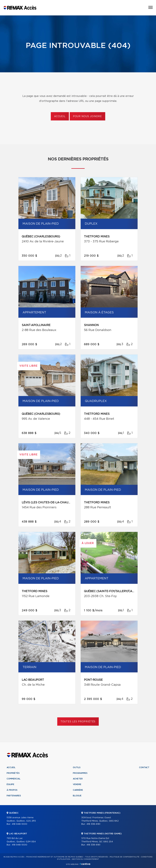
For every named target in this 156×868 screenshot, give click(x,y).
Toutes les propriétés (78, 722)
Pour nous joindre (87, 116)
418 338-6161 (93, 824)
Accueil (60, 116)
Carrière (78, 790)
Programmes (80, 773)
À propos (12, 790)
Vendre (77, 784)
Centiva (85, 864)
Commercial (14, 779)
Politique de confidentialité (124, 857)
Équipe (10, 784)
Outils (77, 767)
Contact (144, 767)
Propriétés (13, 773)
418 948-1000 (19, 824)
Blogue (77, 796)
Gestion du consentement (85, 859)
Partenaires (14, 796)
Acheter (78, 779)
